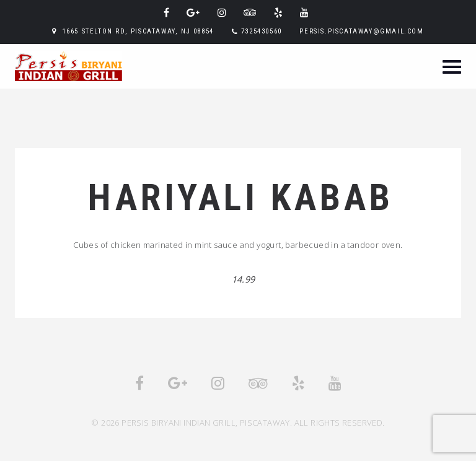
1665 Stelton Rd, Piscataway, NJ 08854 (138, 31)
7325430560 (262, 31)
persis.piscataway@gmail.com (361, 31)
